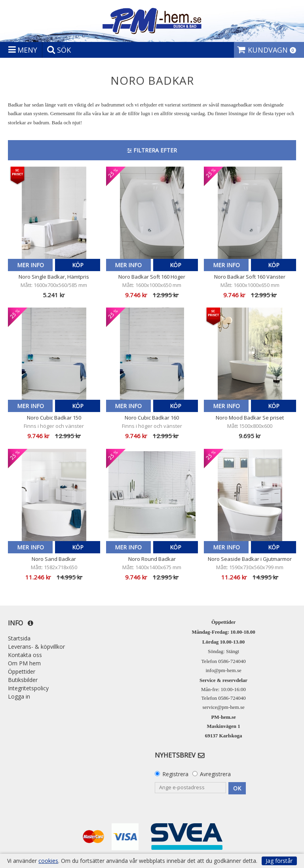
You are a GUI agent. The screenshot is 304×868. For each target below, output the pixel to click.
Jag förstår (279, 861)
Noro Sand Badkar (54, 559)
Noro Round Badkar (152, 559)
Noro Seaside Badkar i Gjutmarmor (250, 559)
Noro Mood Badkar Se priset (250, 418)
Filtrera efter (152, 150)
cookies (48, 861)
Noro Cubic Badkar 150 (54, 418)
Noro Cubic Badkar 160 (152, 418)
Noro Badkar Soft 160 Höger (152, 277)
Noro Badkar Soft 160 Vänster (250, 277)
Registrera (175, 774)
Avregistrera (215, 774)
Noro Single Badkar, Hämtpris (54, 277)
